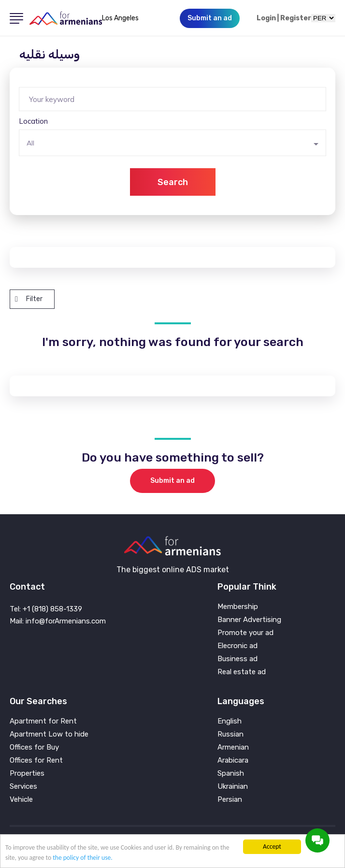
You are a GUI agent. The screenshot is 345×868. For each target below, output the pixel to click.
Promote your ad (245, 633)
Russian (230, 734)
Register (296, 18)
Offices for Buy (34, 747)
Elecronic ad (237, 646)
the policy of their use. (83, 858)
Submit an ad (172, 481)
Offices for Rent (36, 760)
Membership (238, 607)
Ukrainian (233, 787)
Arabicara (233, 760)
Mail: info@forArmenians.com (58, 621)
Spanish (231, 774)
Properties (27, 774)
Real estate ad (242, 672)
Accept (272, 846)
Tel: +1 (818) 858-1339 (46, 609)
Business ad (237, 659)
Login (266, 18)
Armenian (233, 747)
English (230, 721)
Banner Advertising (249, 620)
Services (23, 787)
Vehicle (21, 800)
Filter (29, 299)
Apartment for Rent (43, 721)
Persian (230, 800)
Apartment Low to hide (49, 734)
